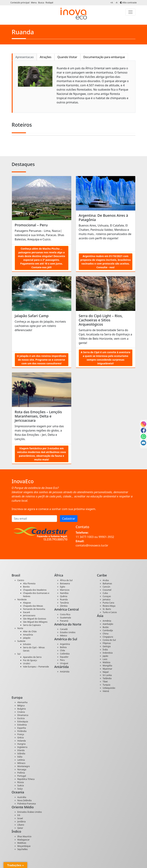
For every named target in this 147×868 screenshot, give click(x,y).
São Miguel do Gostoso (35, 619)
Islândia (21, 754)
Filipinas (107, 643)
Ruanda (64, 599)
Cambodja (108, 630)
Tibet (105, 682)
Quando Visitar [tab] (67, 57)
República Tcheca (26, 779)
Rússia (21, 782)
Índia (105, 650)
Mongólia (107, 666)
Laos (105, 659)
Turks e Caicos (110, 612)
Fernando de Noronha (34, 609)
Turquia (107, 685)
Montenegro (24, 766)
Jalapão (27, 638)
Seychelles (23, 849)
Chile (63, 650)
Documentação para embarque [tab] (104, 57)
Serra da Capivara (32, 625)
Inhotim (27, 644)
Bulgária (22, 709)
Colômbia (65, 654)
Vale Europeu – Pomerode (36, 667)
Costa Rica (65, 614)
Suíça (20, 789)
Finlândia (22, 731)
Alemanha (22, 702)
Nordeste (22, 599)
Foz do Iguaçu (30, 660)
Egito (63, 587)
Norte (20, 628)
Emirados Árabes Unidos (30, 812)
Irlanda (21, 750)
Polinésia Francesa (27, 804)
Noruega (22, 769)
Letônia (21, 760)
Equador (64, 657)
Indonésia (108, 653)
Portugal (22, 776)
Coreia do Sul (109, 640)
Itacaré (27, 612)
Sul (19, 654)
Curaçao (107, 596)
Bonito (26, 587)
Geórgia (107, 646)
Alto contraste (128, 3)
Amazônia (28, 635)
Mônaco (21, 763)
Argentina (65, 644)
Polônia (21, 773)
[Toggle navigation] (130, 12)
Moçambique (24, 846)
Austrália (22, 797)
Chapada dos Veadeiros (35, 590)
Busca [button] (42, 3)
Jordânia (22, 822)
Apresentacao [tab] (25, 57)
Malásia (107, 662)
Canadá (64, 629)
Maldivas (22, 843)
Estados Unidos (68, 632)
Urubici (27, 663)
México (64, 636)
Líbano (21, 825)
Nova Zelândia (25, 800)
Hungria (22, 744)
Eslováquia (23, 722)
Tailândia (107, 678)
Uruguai (64, 663)
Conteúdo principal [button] (20, 3)
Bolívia (63, 647)
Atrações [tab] (46, 57)
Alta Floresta (29, 583)
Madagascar (24, 840)
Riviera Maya (109, 606)
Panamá (64, 621)
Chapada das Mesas (33, 606)
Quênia (64, 596)
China (106, 634)
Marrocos (65, 590)
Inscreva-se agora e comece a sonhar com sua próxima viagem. (54, 509)
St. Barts (107, 609)
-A (116, 3)
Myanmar (108, 669)
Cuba (105, 593)
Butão (106, 627)
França (21, 734)
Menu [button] (34, 3)
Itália (20, 757)
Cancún (106, 587)
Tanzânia (64, 603)
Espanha (22, 728)
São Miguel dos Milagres (35, 622)
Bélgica (21, 706)
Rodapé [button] (49, 3)
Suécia (21, 785)
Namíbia (64, 593)
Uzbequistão (109, 688)
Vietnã (106, 691)
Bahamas (107, 583)
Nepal (106, 672)
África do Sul (66, 580)
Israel (20, 818)
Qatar (20, 828)
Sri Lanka (107, 675)
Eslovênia (22, 725)
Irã (19, 815)
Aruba (106, 580)
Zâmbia (64, 606)
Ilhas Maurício (24, 836)
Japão (105, 656)
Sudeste (21, 641)
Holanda (22, 741)
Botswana (65, 583)
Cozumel (107, 590)
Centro (21, 580)
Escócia (21, 718)
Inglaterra (22, 747)
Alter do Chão (30, 631)
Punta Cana (109, 603)
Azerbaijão (108, 624)
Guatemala (66, 618)
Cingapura (108, 637)
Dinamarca (23, 715)
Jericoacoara (29, 615)
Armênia (107, 621)
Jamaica (107, 599)
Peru (62, 660)
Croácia (21, 712)
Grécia (21, 738)
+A (112, 3)
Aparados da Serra (32, 657)
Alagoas (27, 603)
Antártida (65, 672)
